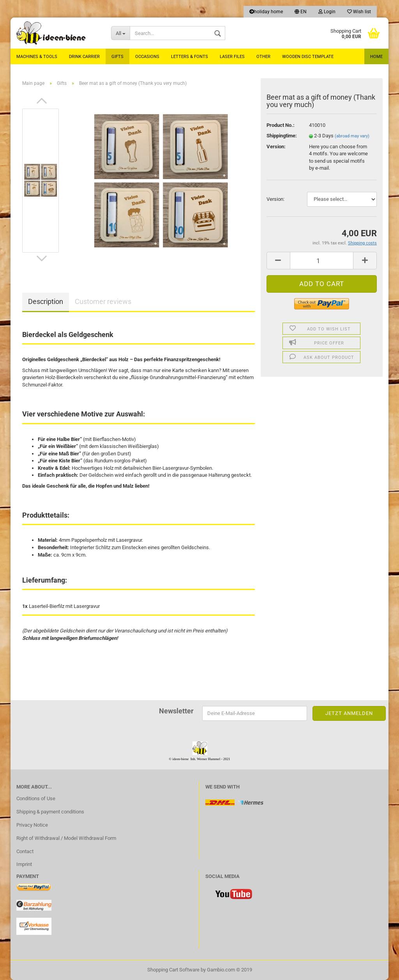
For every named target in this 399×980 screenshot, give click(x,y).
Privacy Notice (32, 825)
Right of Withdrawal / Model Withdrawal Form (66, 838)
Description (46, 301)
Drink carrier (84, 57)
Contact (25, 851)
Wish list (359, 12)
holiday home (266, 12)
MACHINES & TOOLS (37, 57)
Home (376, 57)
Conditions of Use (36, 798)
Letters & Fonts (190, 57)
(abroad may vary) (352, 136)
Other (263, 57)
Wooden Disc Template (308, 57)
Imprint (24, 864)
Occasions (147, 57)
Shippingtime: (282, 136)
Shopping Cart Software (173, 970)
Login (327, 12)
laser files (232, 57)
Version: (275, 199)
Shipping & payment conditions (50, 812)
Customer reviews (103, 301)
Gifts (117, 57)
